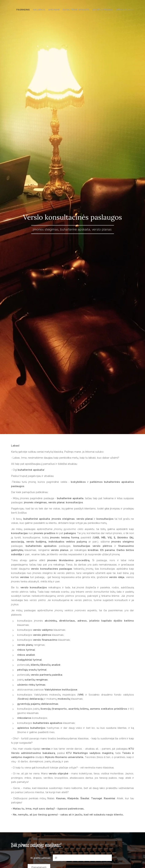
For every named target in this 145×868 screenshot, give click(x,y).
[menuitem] (119, 10)
